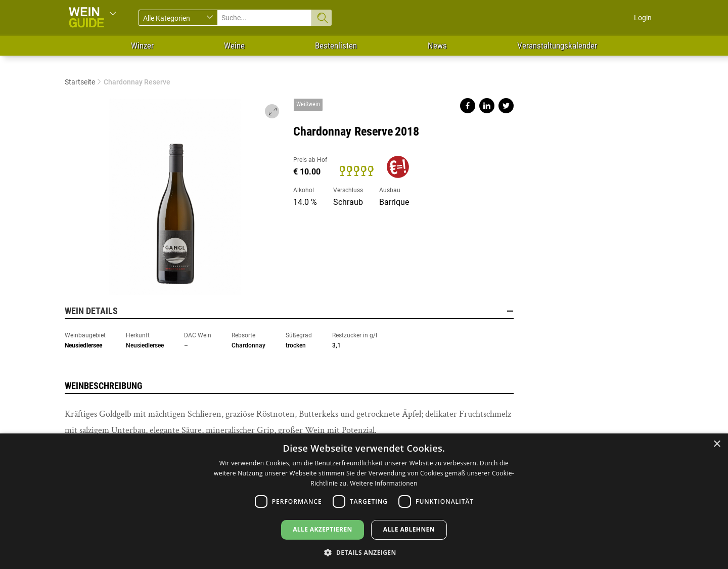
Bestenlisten (336, 46)
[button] (364, 552)
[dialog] (364, 501)
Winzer (142, 46)
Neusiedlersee (83, 345)
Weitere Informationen (384, 483)
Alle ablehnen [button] (409, 529)
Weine (234, 46)
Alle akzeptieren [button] (323, 529)
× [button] (717, 444)
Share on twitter (506, 106)
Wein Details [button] (289, 311)
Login (643, 18)
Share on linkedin (487, 106)
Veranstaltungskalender (557, 46)
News (437, 46)
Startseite (80, 82)
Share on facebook (468, 106)
